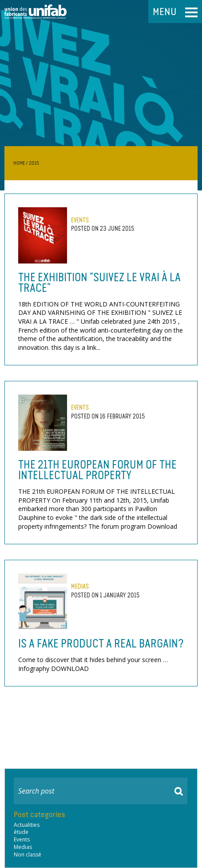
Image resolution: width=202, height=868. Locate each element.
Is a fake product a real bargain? (101, 643)
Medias (80, 586)
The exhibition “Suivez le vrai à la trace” (99, 283)
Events (80, 220)
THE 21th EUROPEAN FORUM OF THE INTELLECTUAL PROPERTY (97, 470)
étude (21, 832)
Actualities (27, 825)
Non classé (28, 855)
